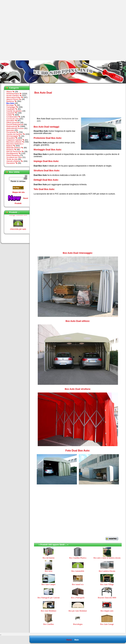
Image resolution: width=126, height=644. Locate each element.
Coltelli (10, 115)
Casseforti (12, 113)
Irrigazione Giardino (15, 140)
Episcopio (10, 130)
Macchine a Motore (15, 142)
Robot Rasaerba (13, 155)
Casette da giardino (14, 111)
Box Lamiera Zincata (107, 571)
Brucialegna (78, 624)
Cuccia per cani (13, 119)
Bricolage (11, 105)
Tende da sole (12, 159)
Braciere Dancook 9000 (107, 598)
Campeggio (12, 107)
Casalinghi (12, 109)
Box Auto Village (107, 584)
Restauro (11, 150)
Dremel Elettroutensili (15, 124)
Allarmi (10, 92)
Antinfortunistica (14, 94)
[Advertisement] (30, 30)
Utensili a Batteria (15, 161)
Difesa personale (13, 123)
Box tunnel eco (78, 584)
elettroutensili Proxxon (15, 128)
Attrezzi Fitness (14, 99)
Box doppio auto (107, 611)
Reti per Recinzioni (15, 152)
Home (69, 640)
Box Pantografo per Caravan (49, 598)
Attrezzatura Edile (15, 97)
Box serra (48, 571)
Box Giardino (49, 624)
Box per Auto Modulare (78, 611)
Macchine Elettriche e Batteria (15, 145)
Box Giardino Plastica (78, 558)
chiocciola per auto (18, 230)
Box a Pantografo (78, 598)
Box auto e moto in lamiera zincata (107, 558)
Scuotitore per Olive (14, 157)
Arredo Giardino (14, 95)
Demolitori (12, 121)
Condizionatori (13, 117)
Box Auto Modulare (49, 611)
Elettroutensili (13, 126)
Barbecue (11, 101)
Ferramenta (12, 132)
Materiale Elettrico (15, 148)
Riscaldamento (14, 153)
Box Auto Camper (49, 584)
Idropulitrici (12, 138)
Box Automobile (78, 571)
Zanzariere (12, 163)
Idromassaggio (13, 136)
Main (76, 640)
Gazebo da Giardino (16, 134)
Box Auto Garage (107, 624)
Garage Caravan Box (18, 216)
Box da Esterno (49, 558)
